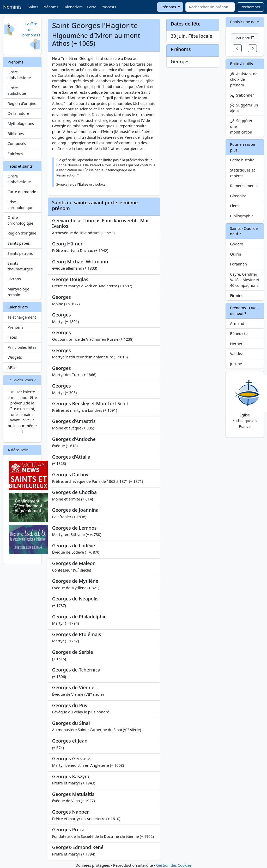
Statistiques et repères (242, 173)
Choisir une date (244, 22)
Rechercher (250, 7)
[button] (237, 48)
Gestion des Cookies (174, 865)
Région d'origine (22, 103)
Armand (237, 323)
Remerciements (244, 186)
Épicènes (15, 154)
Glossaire (238, 196)
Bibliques (16, 134)
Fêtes (12, 337)
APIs (11, 367)
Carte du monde (22, 192)
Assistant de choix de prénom (244, 79)
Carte (92, 7)
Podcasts (108, 7)
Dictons (14, 279)
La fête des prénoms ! (31, 29)
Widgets (15, 357)
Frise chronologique (20, 205)
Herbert (237, 344)
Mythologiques (21, 123)
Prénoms (50, 7)
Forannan (238, 264)
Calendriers (73, 7)
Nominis (12, 7)
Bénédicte (239, 334)
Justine (236, 364)
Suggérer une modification (241, 126)
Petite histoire (242, 160)
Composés (17, 144)
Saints (33, 7)
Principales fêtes (22, 347)
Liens (235, 206)
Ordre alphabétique (19, 75)
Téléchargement (22, 317)
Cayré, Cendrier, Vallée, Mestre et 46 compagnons (245, 280)
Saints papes (19, 243)
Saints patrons (20, 253)
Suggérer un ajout (244, 108)
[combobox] (210, 7)
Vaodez (236, 354)
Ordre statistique (17, 91)
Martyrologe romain (18, 292)
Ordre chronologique (20, 220)
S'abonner (242, 95)
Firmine (237, 296)
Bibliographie (242, 216)
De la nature (18, 113)
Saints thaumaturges (20, 266)
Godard (237, 244)
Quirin (235, 254)
